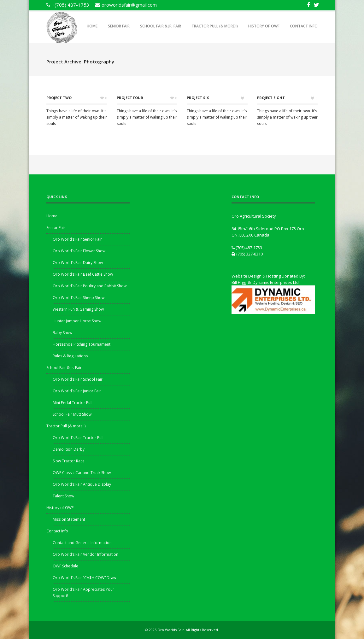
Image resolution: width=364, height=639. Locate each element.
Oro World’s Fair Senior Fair (77, 239)
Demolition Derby (69, 449)
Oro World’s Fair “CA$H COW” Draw (84, 578)
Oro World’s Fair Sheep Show (79, 298)
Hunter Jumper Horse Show (77, 321)
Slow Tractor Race (69, 461)
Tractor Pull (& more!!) (215, 26)
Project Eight (271, 98)
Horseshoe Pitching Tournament (82, 344)
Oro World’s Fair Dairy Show (78, 263)
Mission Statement (69, 519)
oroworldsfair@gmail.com (129, 5)
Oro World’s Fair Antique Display (82, 484)
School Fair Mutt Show (72, 414)
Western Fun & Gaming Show (78, 309)
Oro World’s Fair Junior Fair (77, 391)
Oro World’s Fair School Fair (78, 379)
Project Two (59, 98)
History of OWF (264, 26)
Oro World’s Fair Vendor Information (85, 554)
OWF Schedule (65, 566)
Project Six (198, 98)
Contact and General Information (82, 543)
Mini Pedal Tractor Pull (73, 403)
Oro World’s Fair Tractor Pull (78, 438)
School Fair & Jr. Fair (161, 26)
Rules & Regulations (70, 356)
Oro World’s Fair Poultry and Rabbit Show (90, 286)
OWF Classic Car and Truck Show (82, 473)
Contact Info (304, 26)
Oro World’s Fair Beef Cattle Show (83, 274)
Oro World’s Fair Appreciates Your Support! (83, 592)
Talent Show (63, 496)
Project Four (130, 98)
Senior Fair (119, 26)
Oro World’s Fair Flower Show (79, 251)
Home (92, 26)
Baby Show (62, 333)
